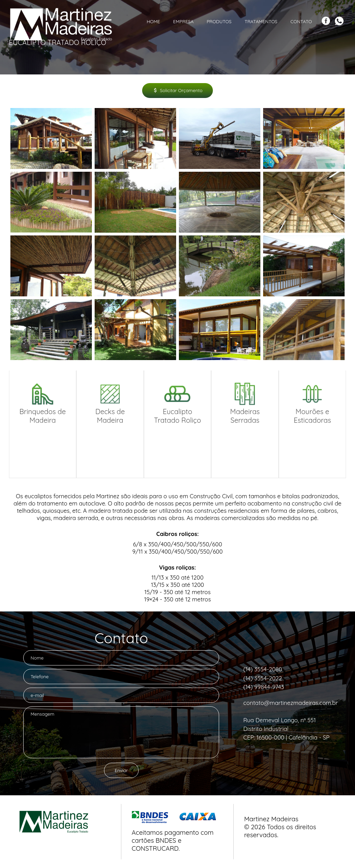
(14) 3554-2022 (263, 678)
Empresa (183, 21)
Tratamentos (261, 21)
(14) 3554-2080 (263, 669)
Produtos (219, 21)
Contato (301, 21)
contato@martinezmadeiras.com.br (291, 703)
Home (153, 21)
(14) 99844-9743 (264, 687)
